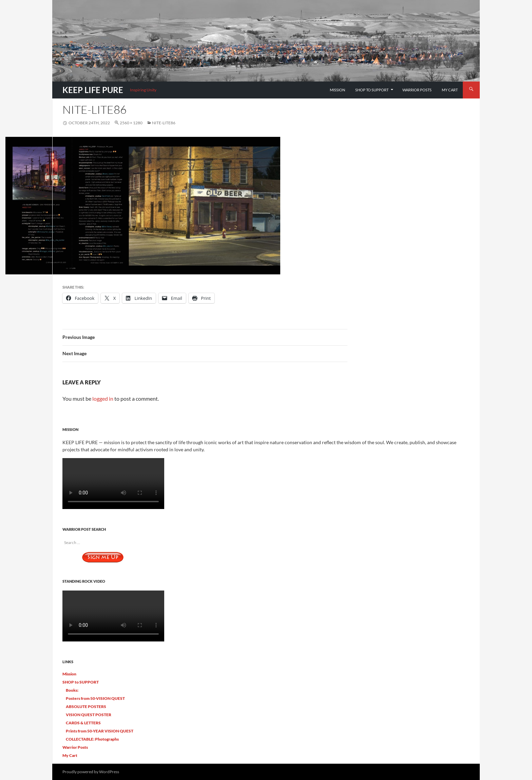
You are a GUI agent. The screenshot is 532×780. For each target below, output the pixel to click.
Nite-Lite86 (164, 123)
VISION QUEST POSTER (89, 715)
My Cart (450, 90)
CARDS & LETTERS (83, 723)
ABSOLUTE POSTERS (86, 706)
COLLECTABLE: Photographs (92, 739)
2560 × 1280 (131, 123)
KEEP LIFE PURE (93, 90)
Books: (72, 690)
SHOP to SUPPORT (372, 90)
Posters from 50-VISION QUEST (95, 698)
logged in (103, 398)
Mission (337, 90)
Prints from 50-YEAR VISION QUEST (100, 731)
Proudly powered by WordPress (91, 772)
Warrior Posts (417, 90)
